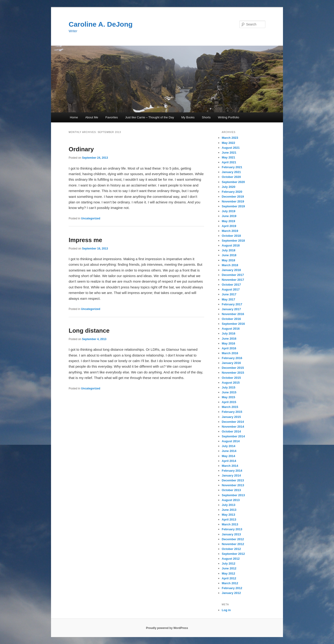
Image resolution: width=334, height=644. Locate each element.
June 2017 (229, 294)
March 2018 (230, 265)
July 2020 (229, 187)
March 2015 (230, 407)
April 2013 (229, 519)
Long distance (89, 331)
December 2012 (233, 539)
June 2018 (229, 255)
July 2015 (229, 387)
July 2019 (229, 211)
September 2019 (233, 206)
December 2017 (233, 275)
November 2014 (233, 427)
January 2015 (231, 417)
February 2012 (232, 588)
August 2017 (231, 289)
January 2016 (231, 363)
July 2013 (229, 505)
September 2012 (233, 554)
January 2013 (231, 534)
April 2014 (229, 461)
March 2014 (230, 466)
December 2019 (233, 197)
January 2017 (231, 309)
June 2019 (229, 216)
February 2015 (232, 412)
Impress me (85, 240)
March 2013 (230, 524)
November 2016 (233, 314)
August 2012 (231, 559)
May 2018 (228, 260)
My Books (188, 117)
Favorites (112, 117)
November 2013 (233, 485)
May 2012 (228, 573)
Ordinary (81, 149)
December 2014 (233, 422)
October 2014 (231, 431)
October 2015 (231, 378)
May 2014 (228, 456)
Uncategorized (91, 218)
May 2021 (228, 157)
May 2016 (228, 343)
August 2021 (231, 148)
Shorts (206, 117)
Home (74, 117)
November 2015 (233, 373)
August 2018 (231, 245)
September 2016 (233, 324)
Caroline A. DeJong (101, 24)
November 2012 (233, 544)
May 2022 (228, 143)
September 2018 (233, 241)
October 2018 (231, 236)
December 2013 (233, 480)
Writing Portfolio (228, 117)
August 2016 (231, 329)
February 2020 (232, 192)
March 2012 (230, 583)
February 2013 (232, 529)
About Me (92, 117)
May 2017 (228, 299)
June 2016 (229, 339)
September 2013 (233, 495)
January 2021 (231, 172)
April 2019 (229, 226)
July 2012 (229, 563)
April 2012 (229, 578)
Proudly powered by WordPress (167, 628)
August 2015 (231, 383)
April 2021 (229, 162)
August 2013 (231, 500)
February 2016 (232, 358)
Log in (226, 610)
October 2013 (231, 490)
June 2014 (229, 451)
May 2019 (228, 221)
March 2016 (230, 353)
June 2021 (229, 153)
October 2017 (231, 285)
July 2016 (229, 333)
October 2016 (231, 319)
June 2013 (229, 510)
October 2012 (231, 549)
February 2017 (232, 304)
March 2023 (230, 138)
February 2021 (232, 167)
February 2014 (232, 471)
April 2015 (229, 402)
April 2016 (229, 348)
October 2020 (231, 177)
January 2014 (231, 475)
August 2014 (231, 441)
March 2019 (230, 231)
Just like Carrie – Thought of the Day (150, 117)
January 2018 (231, 270)
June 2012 (229, 568)
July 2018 (229, 250)
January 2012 (231, 593)
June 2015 (229, 392)
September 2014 (233, 436)
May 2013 (228, 515)
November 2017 (233, 280)
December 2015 (233, 368)
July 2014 (229, 446)
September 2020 (233, 182)
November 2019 (233, 201)
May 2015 (228, 397)
